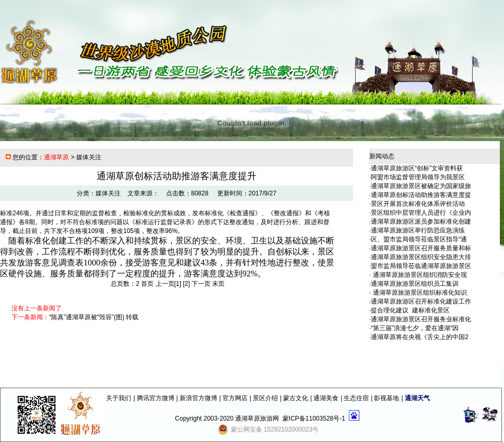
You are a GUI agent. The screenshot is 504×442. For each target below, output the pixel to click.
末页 (218, 284)
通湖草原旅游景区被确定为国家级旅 (421, 186)
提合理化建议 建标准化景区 (410, 310)
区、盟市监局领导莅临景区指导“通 (419, 239)
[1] (178, 284)
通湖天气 (417, 398)
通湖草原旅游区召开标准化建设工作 (421, 301)
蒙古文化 (296, 398)
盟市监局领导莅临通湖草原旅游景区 (421, 266)
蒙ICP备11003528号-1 (314, 418)
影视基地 (386, 398)
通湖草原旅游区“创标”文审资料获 (417, 168)
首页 (147, 284)
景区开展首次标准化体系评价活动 (418, 204)
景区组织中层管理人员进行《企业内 (421, 213)
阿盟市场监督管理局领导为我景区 (418, 177)
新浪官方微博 (198, 398)
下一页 (201, 284)
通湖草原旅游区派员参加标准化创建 (421, 222)
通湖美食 (326, 398)
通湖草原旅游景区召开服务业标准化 (421, 319)
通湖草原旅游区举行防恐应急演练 (418, 230)
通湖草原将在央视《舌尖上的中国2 (420, 337)
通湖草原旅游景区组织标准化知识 (419, 293)
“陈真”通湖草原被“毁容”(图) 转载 (94, 317)
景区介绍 (265, 398)
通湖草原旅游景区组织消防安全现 (419, 275)
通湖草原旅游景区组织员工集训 (415, 284)
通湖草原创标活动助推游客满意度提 (421, 195)
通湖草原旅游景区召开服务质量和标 (421, 248)
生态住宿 (356, 398)
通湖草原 (56, 157)
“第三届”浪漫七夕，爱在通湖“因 (415, 328)
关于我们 (119, 398)
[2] (186, 284)
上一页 (165, 284)
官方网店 (235, 398)
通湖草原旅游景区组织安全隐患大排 (421, 257)
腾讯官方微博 (156, 398)
